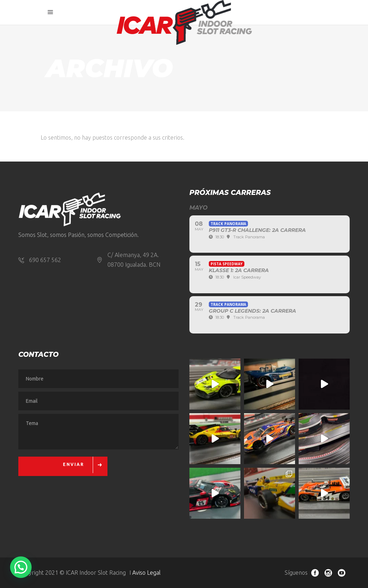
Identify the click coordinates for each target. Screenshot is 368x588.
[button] (21, 567)
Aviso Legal (146, 573)
